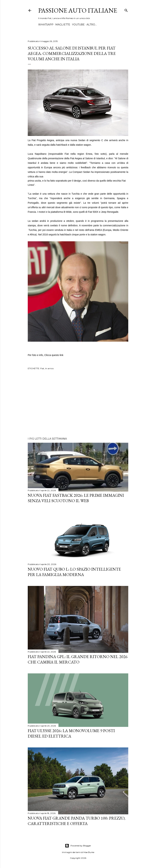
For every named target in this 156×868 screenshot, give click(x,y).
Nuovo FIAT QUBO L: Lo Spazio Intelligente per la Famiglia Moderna (74, 572)
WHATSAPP (46, 25)
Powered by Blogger (78, 846)
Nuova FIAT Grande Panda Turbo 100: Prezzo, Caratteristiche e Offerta (77, 821)
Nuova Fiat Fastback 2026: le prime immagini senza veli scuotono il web (76, 498)
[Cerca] (126, 10)
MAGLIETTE (63, 25)
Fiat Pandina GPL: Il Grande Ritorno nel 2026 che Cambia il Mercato (78, 659)
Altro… (92, 25)
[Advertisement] (78, 404)
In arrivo (49, 368)
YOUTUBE (78, 25)
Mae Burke (89, 852)
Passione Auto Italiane (78, 10)
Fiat (42, 368)
